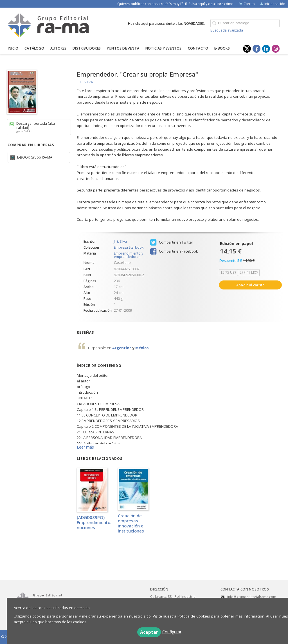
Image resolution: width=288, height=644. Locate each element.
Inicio (13, 48)
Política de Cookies (194, 616)
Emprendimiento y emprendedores (129, 255)
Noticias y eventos (164, 48)
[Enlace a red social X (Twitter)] (247, 49)
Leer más (85, 447)
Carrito (247, 4)
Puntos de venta (123, 48)
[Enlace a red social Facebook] (256, 49)
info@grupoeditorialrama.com (252, 597)
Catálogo (34, 48)
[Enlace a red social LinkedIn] (266, 49)
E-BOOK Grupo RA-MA (34, 157)
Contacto (198, 48)
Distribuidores (87, 48)
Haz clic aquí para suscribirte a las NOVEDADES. (166, 24)
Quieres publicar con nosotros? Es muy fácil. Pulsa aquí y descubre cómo (175, 4)
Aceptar (149, 632)
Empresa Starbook (129, 248)
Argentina (122, 348)
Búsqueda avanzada (227, 30)
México (142, 348)
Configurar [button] (172, 632)
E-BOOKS (222, 48)
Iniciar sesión (273, 4)
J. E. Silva (85, 82)
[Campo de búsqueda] (245, 23)
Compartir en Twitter (172, 242)
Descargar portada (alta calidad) (37, 127)
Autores (58, 48)
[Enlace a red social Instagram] (276, 49)
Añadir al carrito (250, 285)
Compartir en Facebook (174, 251)
